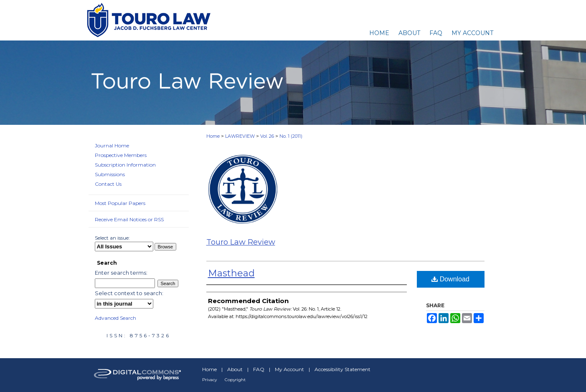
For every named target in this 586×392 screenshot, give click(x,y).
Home (213, 136)
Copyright (235, 380)
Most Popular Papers (120, 203)
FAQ (259, 369)
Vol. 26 (267, 136)
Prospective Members (121, 155)
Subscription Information (125, 165)
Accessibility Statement (342, 369)
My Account (289, 369)
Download (450, 279)
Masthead (231, 273)
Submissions (110, 174)
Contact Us (108, 184)
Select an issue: (112, 238)
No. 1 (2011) (291, 136)
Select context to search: (129, 293)
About (235, 369)
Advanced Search (115, 318)
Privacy (209, 380)
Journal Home (112, 145)
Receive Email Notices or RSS (129, 219)
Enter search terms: (121, 273)
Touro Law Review (241, 242)
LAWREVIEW (240, 136)
